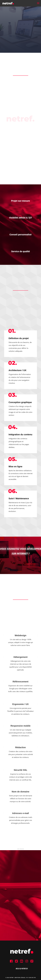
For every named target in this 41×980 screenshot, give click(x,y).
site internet (21, 849)
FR (27, 978)
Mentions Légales (20, 978)
